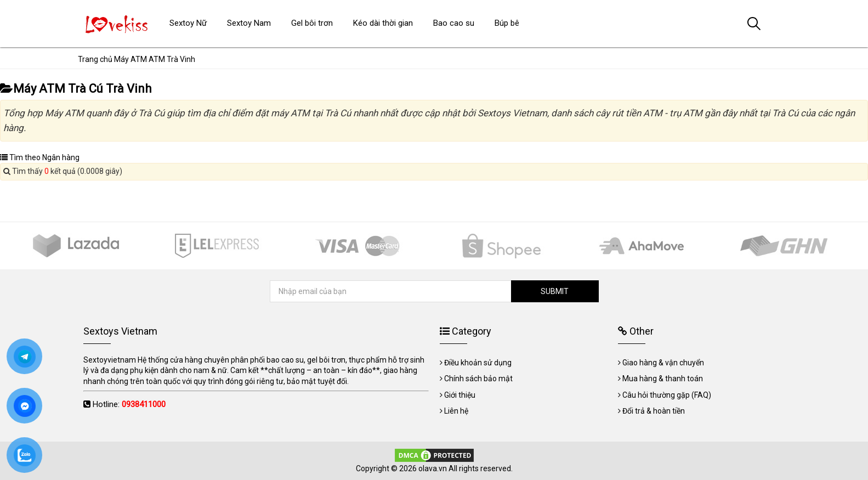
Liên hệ (456, 411)
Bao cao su (454, 23)
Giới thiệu (460, 395)
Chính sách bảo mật (478, 379)
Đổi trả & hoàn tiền (654, 411)
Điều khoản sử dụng (478, 363)
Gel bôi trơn (312, 23)
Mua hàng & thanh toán (663, 379)
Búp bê (507, 23)
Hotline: (129, 404)
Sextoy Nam (249, 23)
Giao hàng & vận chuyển (663, 363)
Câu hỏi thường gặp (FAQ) (667, 395)
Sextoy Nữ (188, 23)
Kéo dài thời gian (383, 23)
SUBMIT (555, 291)
